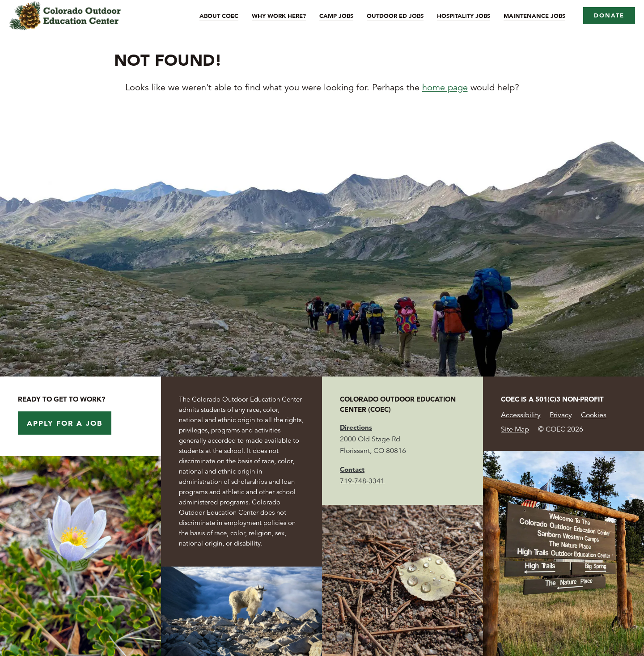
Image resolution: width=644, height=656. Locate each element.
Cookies (594, 415)
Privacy (561, 415)
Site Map (515, 429)
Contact (352, 469)
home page (445, 87)
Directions (356, 427)
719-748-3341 (362, 481)
